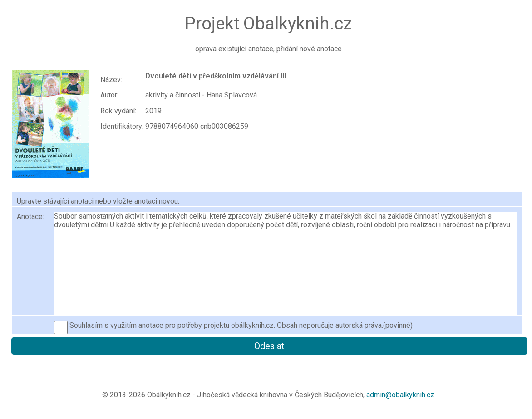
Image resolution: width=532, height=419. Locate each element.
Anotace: (30, 217)
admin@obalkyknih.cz (400, 395)
